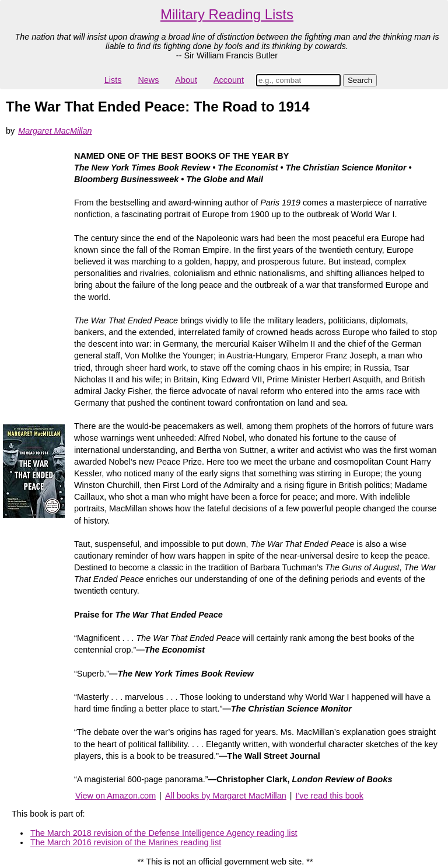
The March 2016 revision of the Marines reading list (126, 842)
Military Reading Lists (227, 14)
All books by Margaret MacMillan (226, 796)
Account (229, 80)
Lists (113, 80)
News (148, 80)
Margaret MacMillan (55, 131)
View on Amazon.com (116, 796)
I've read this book (330, 796)
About (186, 80)
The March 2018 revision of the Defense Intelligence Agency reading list (164, 833)
